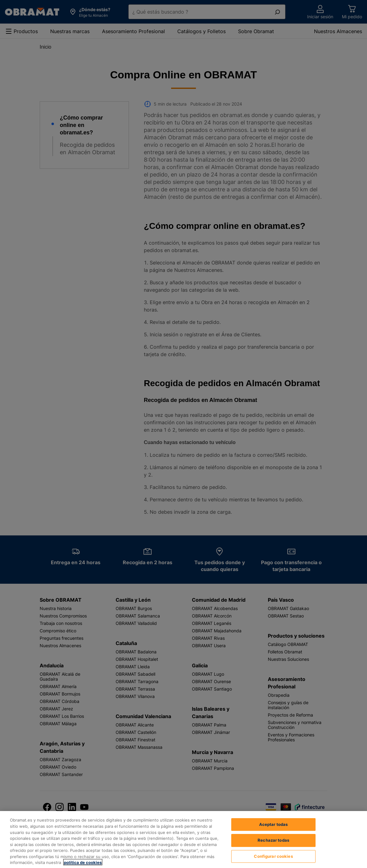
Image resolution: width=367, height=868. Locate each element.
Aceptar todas (274, 833)
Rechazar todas (273, 849)
